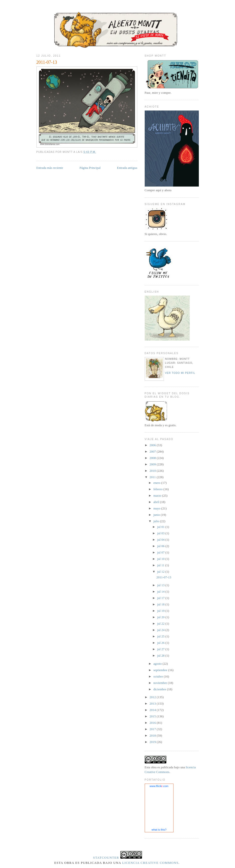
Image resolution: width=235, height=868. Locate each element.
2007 (153, 451)
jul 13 (161, 585)
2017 (153, 729)
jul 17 (161, 598)
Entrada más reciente (50, 168)
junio (157, 515)
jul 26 (161, 643)
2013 (153, 703)
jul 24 (161, 630)
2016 (153, 723)
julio (157, 521)
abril (157, 502)
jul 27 (161, 649)
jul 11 (161, 565)
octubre (158, 676)
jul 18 (161, 604)
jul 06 (161, 546)
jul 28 (161, 655)
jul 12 (161, 572)
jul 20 (161, 617)
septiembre (161, 670)
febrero (158, 489)
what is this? (159, 830)
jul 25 (161, 636)
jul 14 (161, 592)
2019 (153, 742)
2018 (153, 735)
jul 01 (161, 527)
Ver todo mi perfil (180, 373)
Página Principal (90, 168)
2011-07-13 (47, 62)
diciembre (160, 689)
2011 (153, 477)
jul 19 (161, 611)
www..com (159, 786)
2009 (153, 464)
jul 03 (161, 533)
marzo (158, 496)
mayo (157, 508)
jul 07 (161, 552)
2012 (153, 697)
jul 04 (161, 540)
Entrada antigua (127, 168)
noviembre (161, 683)
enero (157, 483)
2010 (153, 471)
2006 (153, 445)
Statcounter (106, 858)
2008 (153, 458)
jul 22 (161, 623)
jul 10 (161, 559)
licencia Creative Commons (150, 863)
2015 (153, 716)
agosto (158, 664)
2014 (153, 710)
